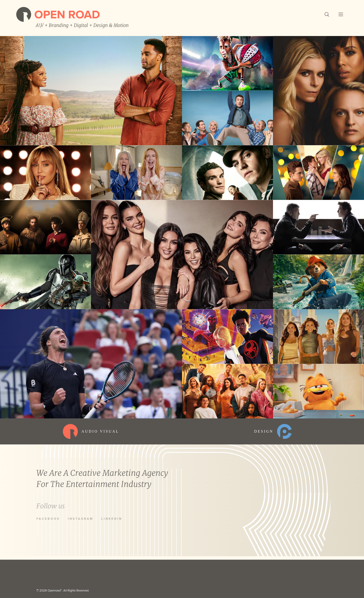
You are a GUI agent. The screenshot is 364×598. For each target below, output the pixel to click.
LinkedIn (112, 519)
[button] (327, 14)
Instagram (81, 519)
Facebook (48, 519)
